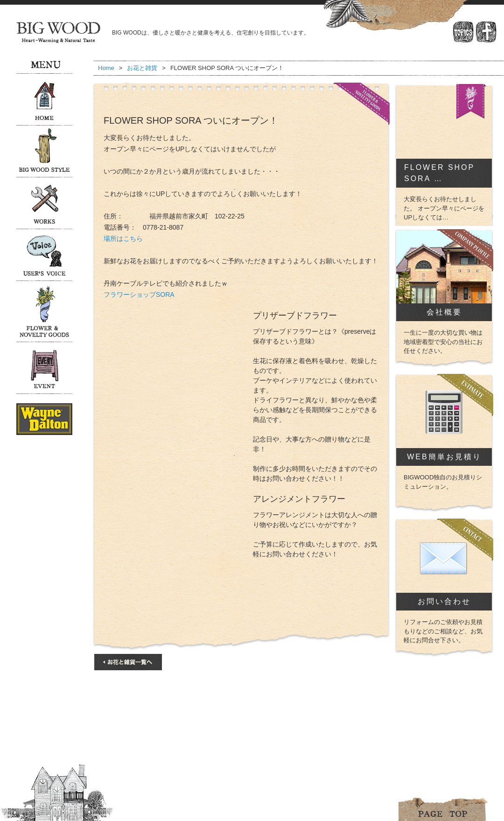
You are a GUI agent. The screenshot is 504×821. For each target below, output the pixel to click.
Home (106, 68)
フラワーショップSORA (139, 295)
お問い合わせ (444, 601)
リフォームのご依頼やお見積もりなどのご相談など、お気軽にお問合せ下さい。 (443, 631)
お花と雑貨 (142, 68)
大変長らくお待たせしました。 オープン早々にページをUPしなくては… (444, 208)
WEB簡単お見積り (444, 457)
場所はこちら (123, 239)
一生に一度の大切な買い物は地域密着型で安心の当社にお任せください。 (443, 342)
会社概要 (444, 312)
